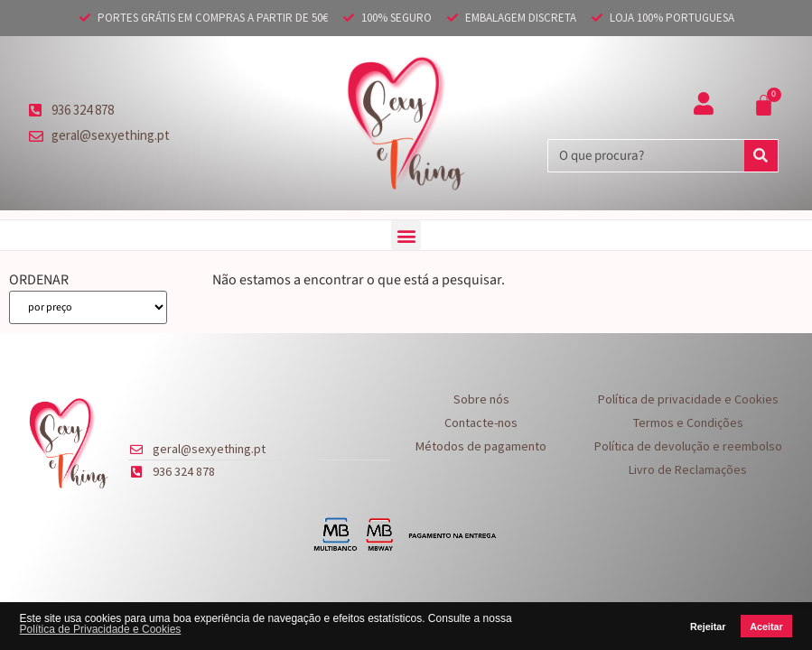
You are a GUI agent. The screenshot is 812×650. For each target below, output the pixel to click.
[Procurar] (761, 156)
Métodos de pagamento (481, 446)
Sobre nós (481, 399)
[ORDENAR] (88, 307)
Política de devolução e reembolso (688, 446)
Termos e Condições (688, 422)
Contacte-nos (481, 422)
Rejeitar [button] (708, 627)
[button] (406, 235)
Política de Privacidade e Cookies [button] (101, 629)
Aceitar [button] (766, 627)
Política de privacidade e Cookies (688, 399)
